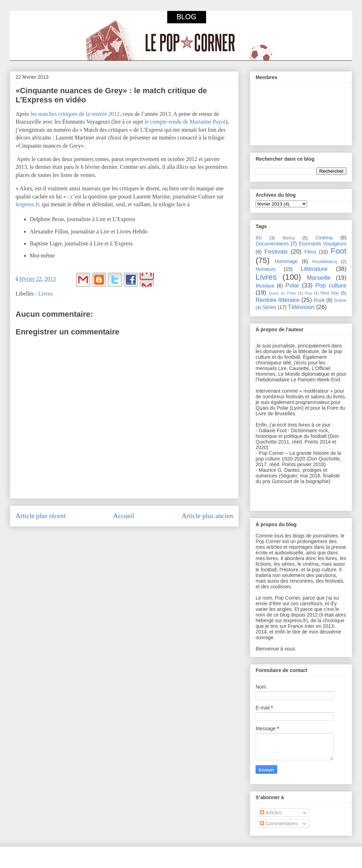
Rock (319, 300)
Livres (45, 294)
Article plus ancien (207, 516)
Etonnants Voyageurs (323, 244)
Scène (340, 301)
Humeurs (266, 269)
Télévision (301, 307)
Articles (271, 813)
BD (259, 238)
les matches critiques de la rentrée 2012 (75, 114)
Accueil (124, 516)
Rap (308, 293)
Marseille (319, 278)
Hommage (286, 261)
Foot (338, 251)
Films (310, 252)
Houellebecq (325, 262)
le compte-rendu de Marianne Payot (185, 122)
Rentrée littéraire (278, 300)
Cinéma (324, 238)
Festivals (276, 252)
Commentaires (279, 824)
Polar (292, 286)
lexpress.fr (27, 204)
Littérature (314, 269)
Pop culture (331, 286)
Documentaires (272, 244)
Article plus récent (41, 516)
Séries (269, 307)
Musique (265, 286)
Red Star (330, 293)
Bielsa (288, 238)
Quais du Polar (282, 293)
